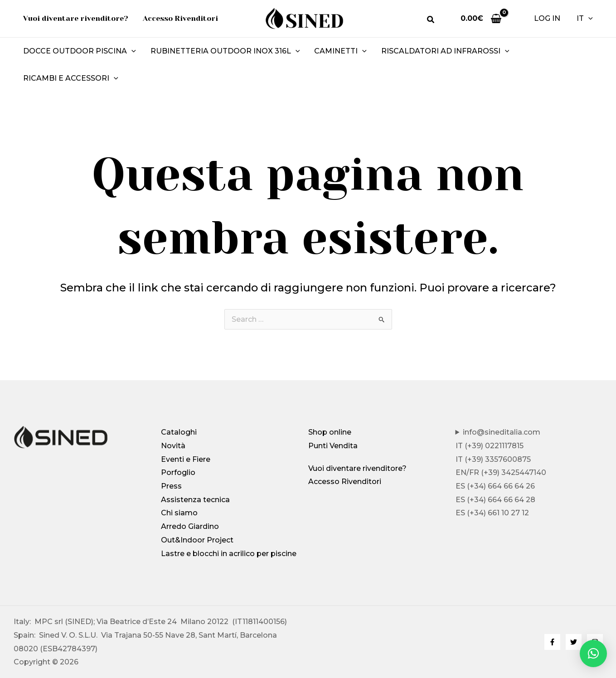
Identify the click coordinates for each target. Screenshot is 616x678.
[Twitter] (574, 642)
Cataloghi (179, 432)
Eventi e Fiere (186, 459)
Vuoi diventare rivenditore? (357, 468)
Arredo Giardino (190, 526)
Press (171, 486)
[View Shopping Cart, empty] (481, 18)
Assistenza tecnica (195, 500)
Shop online (330, 432)
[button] (431, 21)
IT (585, 19)
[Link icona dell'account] (547, 19)
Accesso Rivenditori (345, 482)
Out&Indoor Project (197, 540)
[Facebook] (552, 642)
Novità (173, 446)
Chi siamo (179, 513)
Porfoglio (178, 472)
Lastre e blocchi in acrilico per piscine (229, 554)
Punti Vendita (333, 446)
